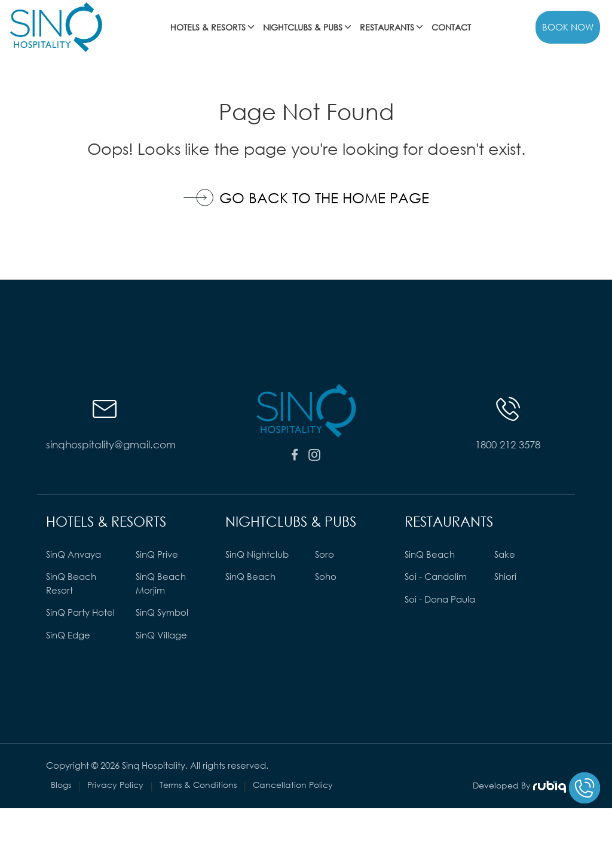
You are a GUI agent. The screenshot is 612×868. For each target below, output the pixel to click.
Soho (326, 576)
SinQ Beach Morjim (161, 583)
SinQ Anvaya (74, 554)
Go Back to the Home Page (306, 198)
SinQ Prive (157, 554)
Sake (505, 554)
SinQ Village (161, 635)
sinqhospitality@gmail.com (104, 444)
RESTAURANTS (392, 27)
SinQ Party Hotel (80, 612)
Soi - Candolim (436, 576)
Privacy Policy (115, 785)
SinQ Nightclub (257, 554)
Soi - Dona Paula (440, 599)
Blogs (61, 785)
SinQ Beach (250, 576)
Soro (325, 554)
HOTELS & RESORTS (213, 27)
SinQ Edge (68, 635)
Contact (451, 27)
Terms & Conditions (198, 785)
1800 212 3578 (508, 444)
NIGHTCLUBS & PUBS (308, 27)
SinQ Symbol (162, 612)
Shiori (505, 576)
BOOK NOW (568, 27)
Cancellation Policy (293, 785)
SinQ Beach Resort (71, 583)
